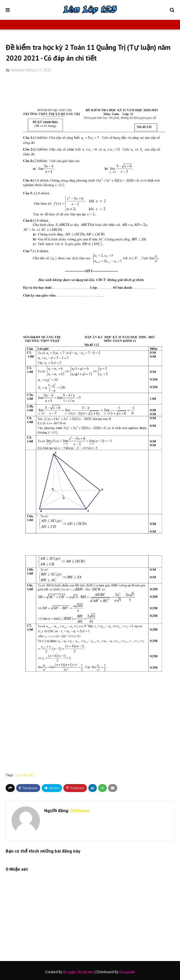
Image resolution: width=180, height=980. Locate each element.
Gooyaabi (127, 972)
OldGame (17, 70)
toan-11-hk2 (25, 775)
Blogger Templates (79, 972)
